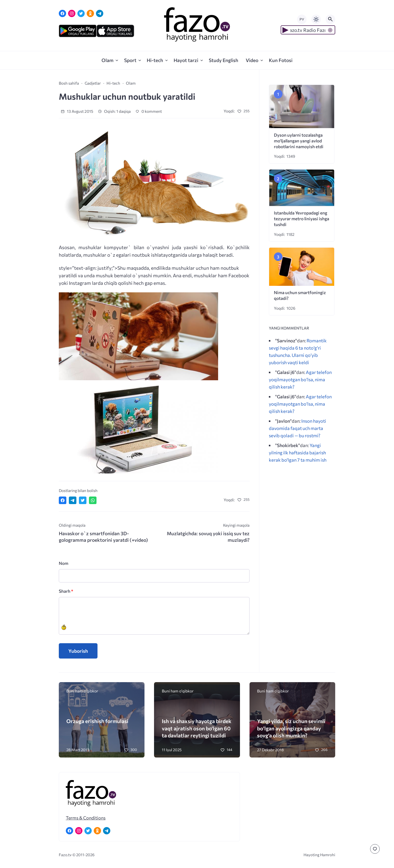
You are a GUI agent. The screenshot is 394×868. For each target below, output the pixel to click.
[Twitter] (81, 13)
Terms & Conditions (86, 818)
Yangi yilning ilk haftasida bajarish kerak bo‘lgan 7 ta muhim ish (298, 452)
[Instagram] (72, 13)
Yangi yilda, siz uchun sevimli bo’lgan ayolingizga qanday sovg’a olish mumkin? (291, 728)
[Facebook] (62, 13)
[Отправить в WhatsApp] (93, 500)
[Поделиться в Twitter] (83, 500)
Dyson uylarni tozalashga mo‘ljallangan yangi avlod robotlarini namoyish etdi (299, 141)
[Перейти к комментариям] (375, 849)
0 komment (149, 111)
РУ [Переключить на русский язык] (302, 19)
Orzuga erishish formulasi (97, 721)
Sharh (66, 591)
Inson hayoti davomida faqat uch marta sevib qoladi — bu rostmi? (298, 428)
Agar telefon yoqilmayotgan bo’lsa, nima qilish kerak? (300, 379)
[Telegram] (100, 13)
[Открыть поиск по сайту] (330, 19)
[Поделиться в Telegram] (73, 500)
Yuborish (78, 651)
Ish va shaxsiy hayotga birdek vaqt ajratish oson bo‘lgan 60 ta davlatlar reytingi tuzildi (197, 728)
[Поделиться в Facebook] (63, 500)
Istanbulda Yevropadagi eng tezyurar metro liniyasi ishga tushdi (302, 219)
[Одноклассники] (90, 13)
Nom (64, 563)
